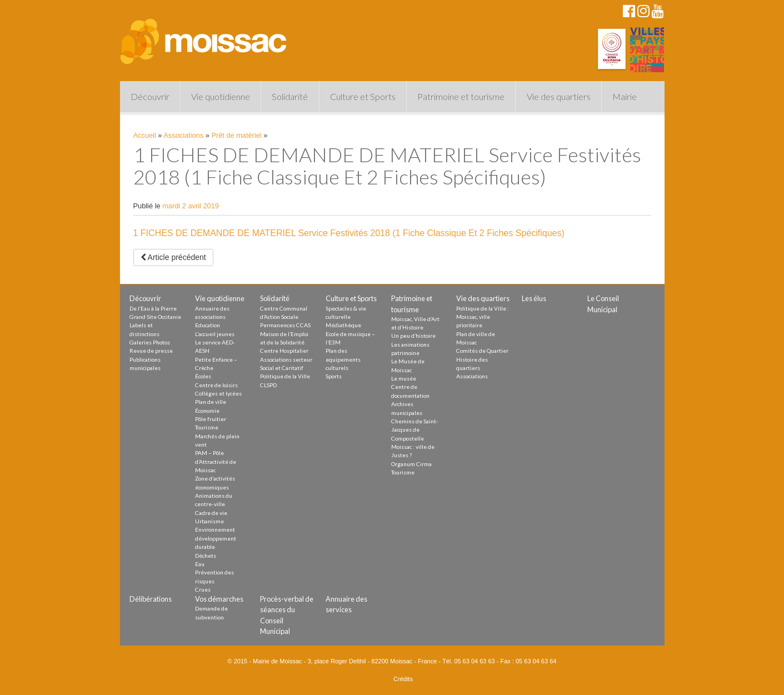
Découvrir (150, 96)
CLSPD (268, 385)
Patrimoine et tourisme (461, 96)
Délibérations (151, 599)
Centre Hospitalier (284, 351)
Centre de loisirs (216, 385)
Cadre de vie (211, 513)
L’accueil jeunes (215, 334)
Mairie (625, 96)
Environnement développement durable (216, 538)
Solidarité (290, 96)
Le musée (404, 378)
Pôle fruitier (211, 419)
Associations (183, 135)
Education (208, 325)
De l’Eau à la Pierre (153, 308)
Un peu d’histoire (413, 336)
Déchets (206, 556)
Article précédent (173, 257)
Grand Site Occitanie (155, 317)
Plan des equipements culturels (343, 359)
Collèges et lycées (218, 393)
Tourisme (207, 427)
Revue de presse (151, 351)
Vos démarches (219, 599)
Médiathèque (343, 325)
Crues (203, 589)
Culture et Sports (363, 96)
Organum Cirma (411, 464)
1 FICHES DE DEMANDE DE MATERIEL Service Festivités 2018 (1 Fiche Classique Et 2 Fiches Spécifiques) (349, 233)
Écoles (203, 376)
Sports (334, 376)
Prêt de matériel (236, 135)
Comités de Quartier (482, 351)
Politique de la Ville (285, 376)
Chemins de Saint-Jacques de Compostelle (415, 430)
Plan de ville (211, 402)
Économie (207, 411)
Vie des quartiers (559, 96)
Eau (200, 564)
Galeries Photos (150, 342)
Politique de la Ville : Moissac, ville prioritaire (483, 317)
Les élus (534, 298)
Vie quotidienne (221, 96)
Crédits (403, 679)
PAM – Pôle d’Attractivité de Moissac (216, 461)
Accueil (145, 135)
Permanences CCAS (285, 325)
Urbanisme (209, 521)
